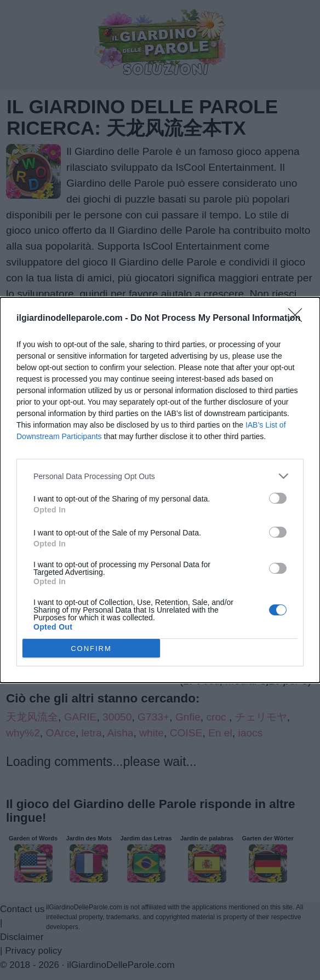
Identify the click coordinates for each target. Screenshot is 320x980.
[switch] (278, 498)
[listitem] (160, 476)
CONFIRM (91, 648)
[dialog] (160, 490)
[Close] (299, 319)
